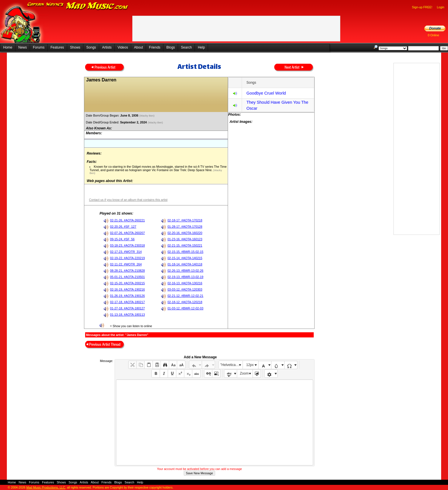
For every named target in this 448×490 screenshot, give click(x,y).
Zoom (244, 373)
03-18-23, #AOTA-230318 (127, 245)
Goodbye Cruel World (266, 93)
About (138, 47)
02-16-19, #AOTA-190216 (127, 289)
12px (250, 365)
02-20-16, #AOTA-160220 (185, 233)
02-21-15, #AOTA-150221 (185, 245)
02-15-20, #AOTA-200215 (127, 283)
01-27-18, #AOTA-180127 (127, 308)
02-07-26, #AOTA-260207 (127, 233)
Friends (155, 47)
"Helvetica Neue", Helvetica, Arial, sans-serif (231, 365)
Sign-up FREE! (422, 7)
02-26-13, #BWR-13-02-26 (185, 271)
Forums (39, 47)
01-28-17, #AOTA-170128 (185, 227)
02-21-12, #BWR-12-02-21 (185, 296)
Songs (91, 47)
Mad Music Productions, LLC (46, 487)
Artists (107, 47)
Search (186, 47)
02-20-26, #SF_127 (123, 227)
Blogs (171, 47)
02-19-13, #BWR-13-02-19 (185, 277)
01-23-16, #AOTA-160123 (185, 239)
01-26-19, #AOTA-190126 (127, 296)
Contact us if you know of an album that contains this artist (128, 200)
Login (441, 7)
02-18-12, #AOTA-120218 (185, 302)
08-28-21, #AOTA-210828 (127, 271)
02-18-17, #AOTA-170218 (185, 220)
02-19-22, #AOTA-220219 (127, 258)
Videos (123, 47)
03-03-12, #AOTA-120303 (185, 289)
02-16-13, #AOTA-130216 (185, 283)
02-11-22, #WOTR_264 (126, 264)
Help (201, 47)
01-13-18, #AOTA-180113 (127, 315)
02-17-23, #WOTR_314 (126, 252)
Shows (75, 47)
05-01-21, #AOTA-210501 (127, 277)
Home (8, 47)
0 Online (433, 35)
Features (57, 47)
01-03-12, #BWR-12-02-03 (185, 308)
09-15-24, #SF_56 (122, 239)
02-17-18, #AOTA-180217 (127, 302)
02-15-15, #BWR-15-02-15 (185, 252)
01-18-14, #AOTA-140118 (185, 264)
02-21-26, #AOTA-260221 (127, 220)
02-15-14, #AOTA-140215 (185, 258)
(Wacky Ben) (147, 116)
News (23, 47)
